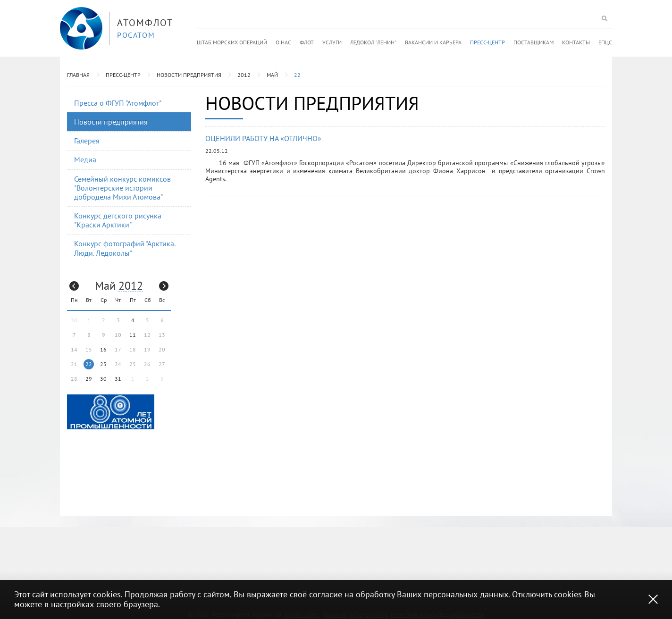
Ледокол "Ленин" (373, 42)
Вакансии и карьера (433, 42)
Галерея (87, 141)
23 (103, 364)
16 (103, 349)
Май (272, 75)
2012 (244, 75)
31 (118, 379)
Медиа (85, 159)
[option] (111, 412)
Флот (307, 42)
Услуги (332, 42)
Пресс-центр (487, 42)
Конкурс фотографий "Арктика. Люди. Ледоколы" (125, 248)
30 (103, 379)
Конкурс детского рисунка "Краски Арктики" (118, 220)
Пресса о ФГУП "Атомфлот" (118, 103)
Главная (78, 75)
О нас (283, 42)
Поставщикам (533, 42)
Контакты (576, 42)
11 (133, 335)
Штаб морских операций (232, 42)
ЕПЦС (605, 42)
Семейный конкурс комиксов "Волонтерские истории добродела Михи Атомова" (122, 188)
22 (297, 75)
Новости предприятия (189, 75)
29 (89, 379)
